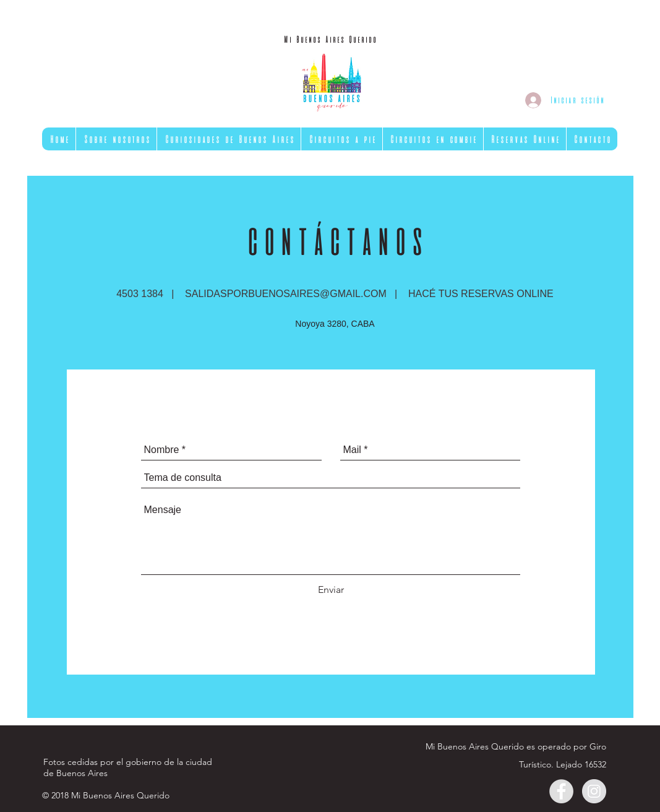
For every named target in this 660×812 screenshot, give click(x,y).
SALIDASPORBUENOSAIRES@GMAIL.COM (286, 294)
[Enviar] (331, 590)
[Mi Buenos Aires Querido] (330, 40)
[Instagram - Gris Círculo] (594, 791)
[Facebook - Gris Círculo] (561, 791)
